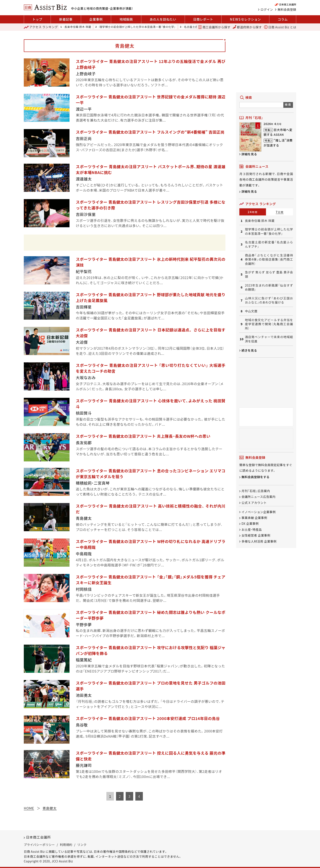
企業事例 (96, 19)
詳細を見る (249, 154)
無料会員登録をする (256, 477)
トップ (37, 19)
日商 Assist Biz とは (280, 27)
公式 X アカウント (254, 503)
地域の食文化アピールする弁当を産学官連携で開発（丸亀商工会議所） (269, 324)
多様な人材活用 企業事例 (259, 541)
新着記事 (66, 19)
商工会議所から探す (214, 27)
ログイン (267, 9)
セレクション (245, 19)
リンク (82, 845)
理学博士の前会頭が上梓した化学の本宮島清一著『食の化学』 (138, 27)
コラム (283, 19)
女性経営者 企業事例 (256, 535)
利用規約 (66, 845)
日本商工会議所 (38, 837)
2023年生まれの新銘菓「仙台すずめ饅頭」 (269, 288)
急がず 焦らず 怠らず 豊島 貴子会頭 (269, 274)
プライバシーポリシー (39, 845)
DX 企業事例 (250, 524)
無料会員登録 (287, 9)
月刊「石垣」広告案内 (256, 491)
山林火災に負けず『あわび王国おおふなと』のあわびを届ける (269, 300)
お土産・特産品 (252, 529)
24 (253, 212)
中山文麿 (251, 311)
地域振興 (126, 19)
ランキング (41, 27)
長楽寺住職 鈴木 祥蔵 (78, 27)
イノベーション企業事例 (259, 512)
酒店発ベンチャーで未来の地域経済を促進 (269, 339)
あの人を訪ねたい (163, 19)
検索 (288, 104)
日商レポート (203, 19)
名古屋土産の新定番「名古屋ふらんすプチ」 (269, 244)
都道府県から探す (247, 27)
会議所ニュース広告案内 (259, 497)
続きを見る (249, 350)
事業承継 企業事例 (254, 518)
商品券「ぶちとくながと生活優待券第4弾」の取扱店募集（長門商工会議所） (269, 259)
